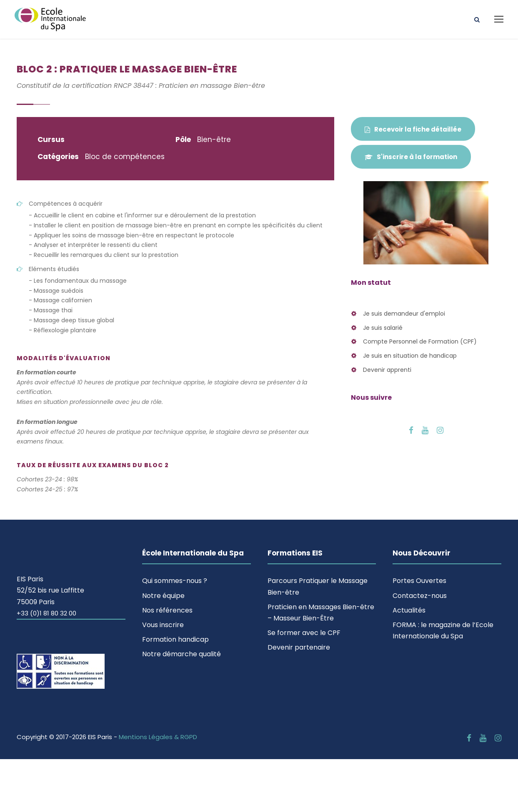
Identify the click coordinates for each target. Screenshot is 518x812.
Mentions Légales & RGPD (158, 737)
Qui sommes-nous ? (175, 581)
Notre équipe (163, 596)
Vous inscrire (163, 625)
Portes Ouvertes (419, 581)
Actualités (409, 610)
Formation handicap (175, 639)
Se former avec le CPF (304, 633)
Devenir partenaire (299, 647)
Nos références (167, 610)
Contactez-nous (420, 596)
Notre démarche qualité (181, 654)
